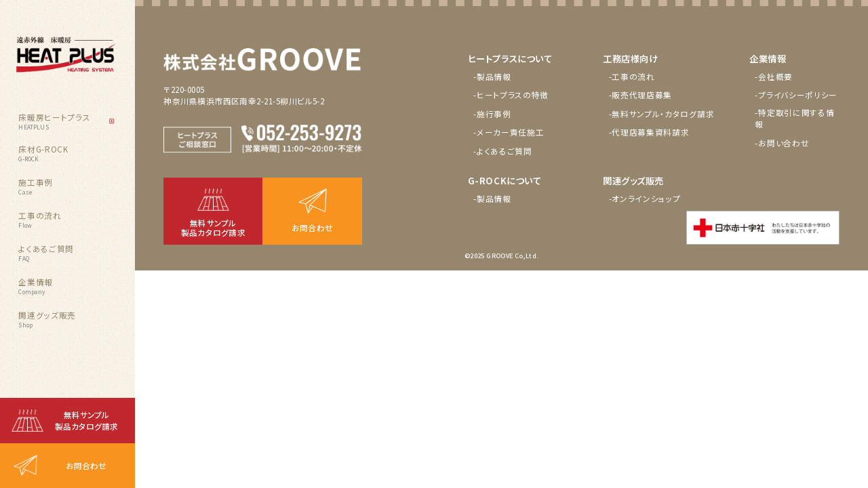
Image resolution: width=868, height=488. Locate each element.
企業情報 (36, 286)
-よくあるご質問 (503, 151)
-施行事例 (492, 114)
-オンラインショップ (645, 199)
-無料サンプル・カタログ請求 (662, 114)
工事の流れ (40, 220)
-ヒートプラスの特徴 (511, 95)
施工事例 (36, 186)
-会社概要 (774, 77)
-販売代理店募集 (641, 95)
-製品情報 (492, 77)
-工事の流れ (632, 77)
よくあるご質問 (46, 253)
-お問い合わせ (782, 143)
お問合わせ (86, 466)
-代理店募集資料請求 (649, 132)
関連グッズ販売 (47, 319)
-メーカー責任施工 (509, 132)
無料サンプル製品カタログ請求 (86, 421)
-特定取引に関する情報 (794, 118)
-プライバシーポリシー (796, 95)
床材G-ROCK (43, 153)
